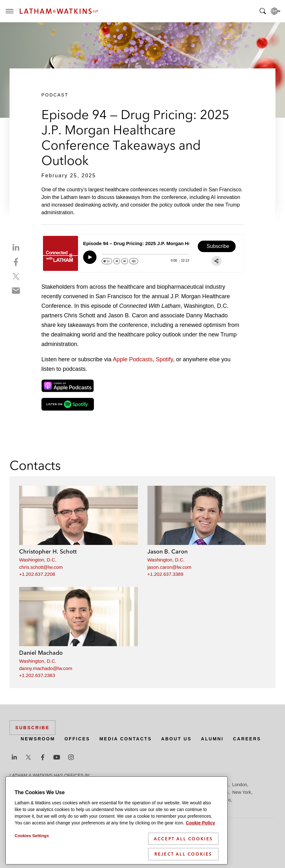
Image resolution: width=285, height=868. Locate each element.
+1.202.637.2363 (37, 675)
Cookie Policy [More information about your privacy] (201, 823)
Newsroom (38, 739)
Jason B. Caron (167, 551)
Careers (247, 739)
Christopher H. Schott (48, 551)
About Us (176, 739)
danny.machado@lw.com (46, 668)
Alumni (212, 739)
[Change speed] (107, 261)
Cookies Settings (32, 836)
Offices (77, 739)
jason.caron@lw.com (170, 567)
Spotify (164, 359)
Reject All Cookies (183, 854)
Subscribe (32, 728)
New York (242, 792)
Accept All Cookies (183, 839)
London (240, 785)
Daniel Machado (41, 653)
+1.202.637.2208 (37, 574)
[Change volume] (134, 261)
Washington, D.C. (38, 560)
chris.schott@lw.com (41, 567)
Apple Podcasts (133, 359)
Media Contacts (125, 739)
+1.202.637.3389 (165, 574)
